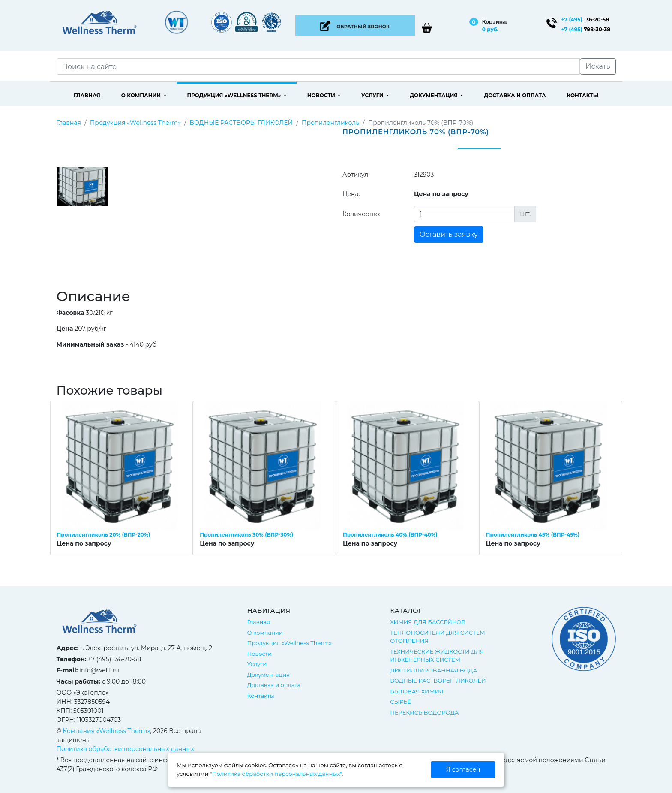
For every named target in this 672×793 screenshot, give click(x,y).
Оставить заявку (449, 234)
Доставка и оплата (515, 95)
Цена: (351, 194)
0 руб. (490, 29)
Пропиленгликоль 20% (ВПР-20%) (104, 535)
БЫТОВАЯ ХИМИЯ (417, 691)
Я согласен (463, 769)
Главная (87, 95)
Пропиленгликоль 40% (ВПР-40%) (390, 535)
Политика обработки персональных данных (125, 749)
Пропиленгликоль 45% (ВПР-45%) (533, 535)
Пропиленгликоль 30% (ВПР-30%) (246, 535)
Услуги (373, 95)
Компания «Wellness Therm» (107, 731)
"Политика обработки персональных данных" (276, 774)
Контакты (582, 95)
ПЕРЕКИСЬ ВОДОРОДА (424, 712)
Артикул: (356, 175)
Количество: (361, 214)
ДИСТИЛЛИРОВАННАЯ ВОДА (433, 670)
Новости (322, 95)
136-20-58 (585, 20)
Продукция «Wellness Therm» (235, 95)
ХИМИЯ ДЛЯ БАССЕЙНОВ (428, 622)
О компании (142, 95)
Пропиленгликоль (330, 123)
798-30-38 (586, 29)
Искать (598, 66)
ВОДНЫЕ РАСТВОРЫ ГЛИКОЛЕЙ (241, 123)
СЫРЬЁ (400, 702)
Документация (434, 95)
